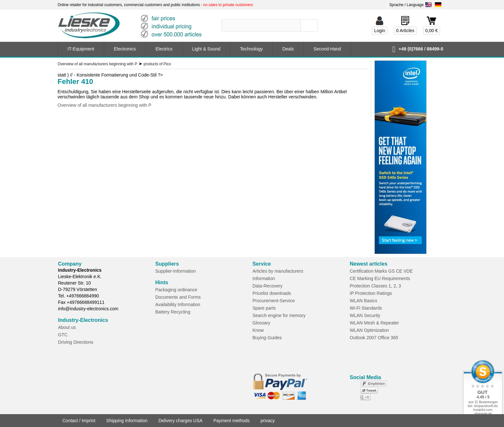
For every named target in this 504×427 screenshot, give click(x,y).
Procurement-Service (274, 301)
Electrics (164, 49)
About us (67, 327)
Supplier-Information (175, 271)
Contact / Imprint (79, 421)
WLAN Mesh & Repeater (374, 323)
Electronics (125, 49)
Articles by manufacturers (278, 271)
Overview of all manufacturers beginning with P (104, 105)
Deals (288, 49)
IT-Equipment (81, 49)
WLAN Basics (364, 301)
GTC (63, 335)
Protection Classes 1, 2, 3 (375, 286)
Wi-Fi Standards (366, 308)
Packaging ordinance (176, 290)
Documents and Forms (178, 297)
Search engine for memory (279, 315)
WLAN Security (365, 315)
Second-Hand (327, 49)
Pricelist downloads (272, 293)
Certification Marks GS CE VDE (381, 271)
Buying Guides (267, 338)
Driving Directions (76, 342)
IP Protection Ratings (371, 293)
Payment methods (232, 421)
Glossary (261, 323)
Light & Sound (206, 49)
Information (264, 278)
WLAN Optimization (369, 330)
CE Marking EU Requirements (380, 278)
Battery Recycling (173, 312)
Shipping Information (127, 421)
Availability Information (178, 304)
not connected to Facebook (353, 384)
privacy (267, 421)
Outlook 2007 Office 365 (374, 338)
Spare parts (264, 308)
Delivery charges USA (180, 421)
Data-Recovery (268, 286)
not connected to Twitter (353, 390)
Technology (252, 49)
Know (258, 330)
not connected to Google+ (353, 397)
